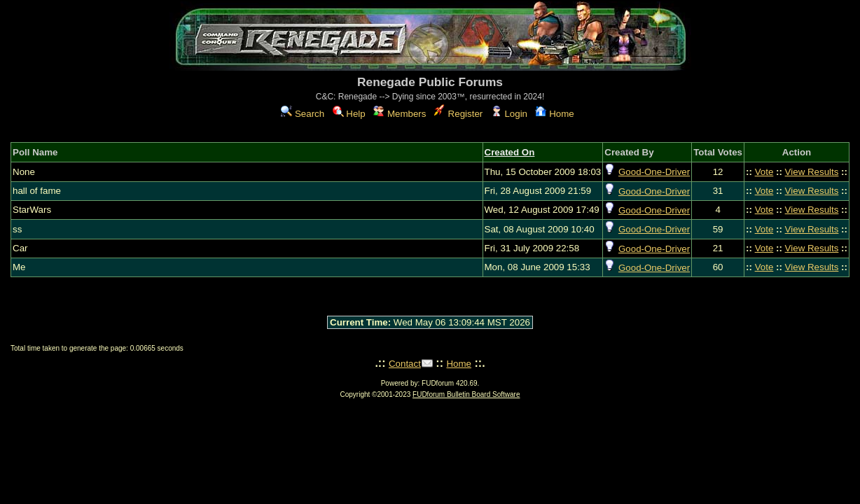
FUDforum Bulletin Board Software (466, 394)
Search (303, 114)
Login (509, 114)
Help (349, 114)
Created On (510, 152)
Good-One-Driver (654, 172)
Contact (405, 364)
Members (400, 114)
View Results (812, 172)
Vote (764, 172)
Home (554, 114)
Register (458, 114)
